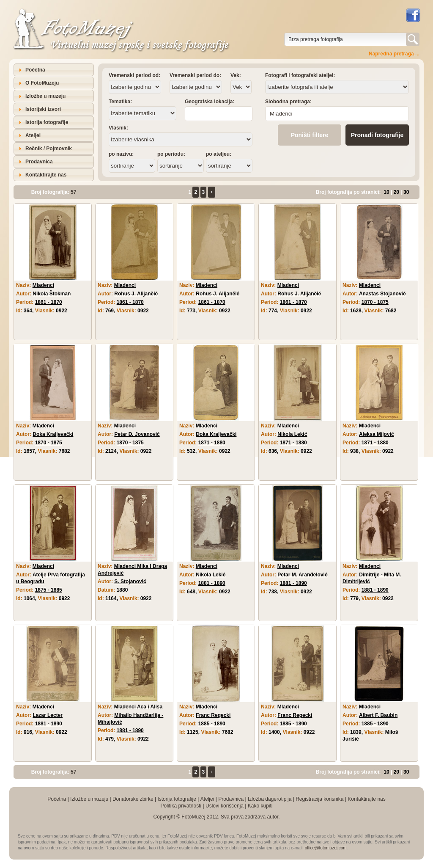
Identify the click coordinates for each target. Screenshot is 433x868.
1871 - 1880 (212, 443)
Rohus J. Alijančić (136, 294)
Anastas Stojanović (382, 294)
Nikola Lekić (292, 434)
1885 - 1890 (212, 724)
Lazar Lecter (48, 715)
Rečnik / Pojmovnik (49, 149)
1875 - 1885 (49, 590)
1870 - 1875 (375, 302)
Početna (35, 70)
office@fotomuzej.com (326, 848)
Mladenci (43, 285)
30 (406, 192)
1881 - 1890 (212, 583)
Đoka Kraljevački (53, 434)
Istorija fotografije (47, 122)
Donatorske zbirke (133, 799)
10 (386, 192)
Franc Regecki (213, 715)
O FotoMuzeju (42, 83)
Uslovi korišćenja (225, 806)
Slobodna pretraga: (288, 102)
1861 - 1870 (49, 302)
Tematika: (120, 102)
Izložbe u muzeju (45, 96)
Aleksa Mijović (377, 434)
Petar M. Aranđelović (302, 575)
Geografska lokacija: (210, 102)
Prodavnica (39, 162)
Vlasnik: (118, 128)
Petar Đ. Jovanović (137, 434)
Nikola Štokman (52, 294)
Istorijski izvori (43, 109)
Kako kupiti (260, 806)
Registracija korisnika (319, 799)
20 (396, 192)
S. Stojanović (130, 581)
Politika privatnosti (181, 806)
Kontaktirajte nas (46, 175)
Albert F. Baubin (378, 715)
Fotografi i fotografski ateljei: (300, 75)
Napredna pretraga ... (394, 54)
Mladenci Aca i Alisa (138, 707)
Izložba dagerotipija (270, 799)
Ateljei (33, 135)
